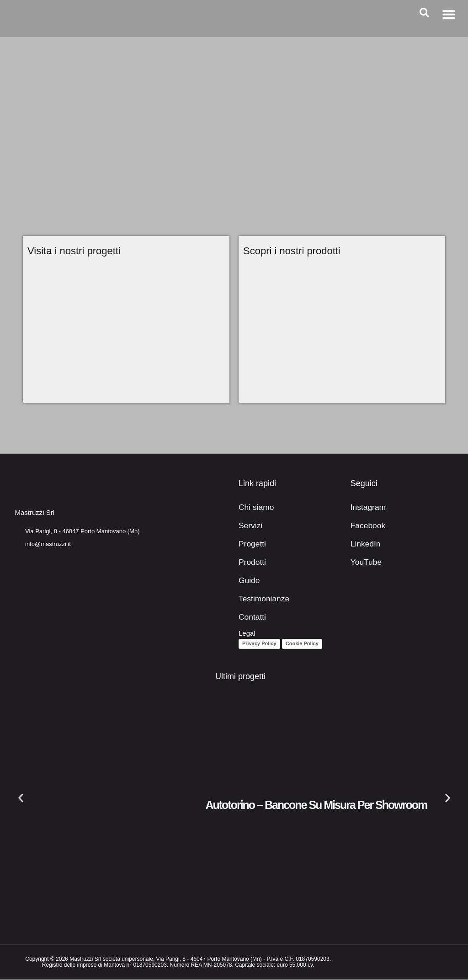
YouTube (364, 562)
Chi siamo (254, 507)
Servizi (249, 526)
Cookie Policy (302, 644)
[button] (449, 14)
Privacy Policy (259, 644)
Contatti (250, 617)
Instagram (366, 507)
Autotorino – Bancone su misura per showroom (316, 805)
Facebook (366, 526)
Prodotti (250, 562)
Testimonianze (261, 599)
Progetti (250, 544)
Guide (248, 581)
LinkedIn (364, 544)
